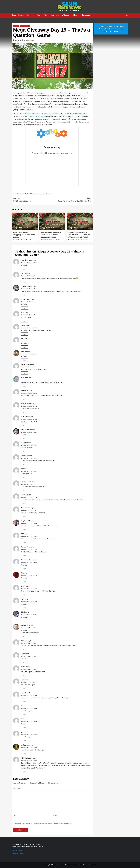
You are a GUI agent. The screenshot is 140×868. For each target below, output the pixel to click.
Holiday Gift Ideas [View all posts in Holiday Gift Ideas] (25, 26)
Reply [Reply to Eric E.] (24, 621)
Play (39, 15)
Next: (72, 200)
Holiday (39, 194)
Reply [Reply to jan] (24, 477)
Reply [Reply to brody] (24, 321)
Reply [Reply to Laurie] (24, 595)
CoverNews (82, 865)
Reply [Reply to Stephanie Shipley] (24, 530)
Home (14, 15)
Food (21, 15)
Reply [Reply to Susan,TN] (24, 503)
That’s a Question (54, 113)
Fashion (56, 15)
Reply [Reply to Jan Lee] (24, 282)
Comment (17, 788)
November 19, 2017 (29, 40)
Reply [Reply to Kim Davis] (24, 360)
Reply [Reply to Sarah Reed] (24, 386)
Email (56, 815)
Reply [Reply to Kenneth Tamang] (24, 516)
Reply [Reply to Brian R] (24, 675)
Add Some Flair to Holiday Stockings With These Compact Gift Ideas (51, 235)
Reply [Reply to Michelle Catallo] (24, 772)
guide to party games (38, 116)
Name (16, 815)
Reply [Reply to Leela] (24, 688)
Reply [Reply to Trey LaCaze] (24, 425)
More (76, 15)
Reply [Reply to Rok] (24, 582)
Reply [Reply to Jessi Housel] (24, 702)
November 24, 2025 (83, 240)
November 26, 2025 (55, 240)
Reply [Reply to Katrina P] (24, 649)
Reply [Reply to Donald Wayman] (24, 308)
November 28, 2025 (28, 240)
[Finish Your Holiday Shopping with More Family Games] (25, 221)
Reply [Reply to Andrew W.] (24, 399)
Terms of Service (18, 854)
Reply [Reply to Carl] (24, 728)
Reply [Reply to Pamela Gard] (24, 556)
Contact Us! (86, 15)
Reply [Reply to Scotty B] (24, 451)
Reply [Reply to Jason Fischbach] (24, 269)
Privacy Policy (17, 850)
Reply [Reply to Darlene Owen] (24, 490)
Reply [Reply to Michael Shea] (24, 636)
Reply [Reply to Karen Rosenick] (24, 373)
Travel (47, 15)
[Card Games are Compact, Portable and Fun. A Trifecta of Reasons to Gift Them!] (80, 221)
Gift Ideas (33, 194)
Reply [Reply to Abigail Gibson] (24, 412)
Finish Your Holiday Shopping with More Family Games (24, 235)
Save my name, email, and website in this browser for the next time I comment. (43, 824)
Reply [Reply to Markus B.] (24, 464)
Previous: (33, 200)
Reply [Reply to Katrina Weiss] (24, 438)
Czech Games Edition (29, 113)
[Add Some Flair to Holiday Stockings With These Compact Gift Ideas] (52, 221)
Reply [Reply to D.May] (24, 543)
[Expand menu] (23, 15)
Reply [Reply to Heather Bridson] (24, 295)
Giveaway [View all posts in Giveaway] (16, 26)
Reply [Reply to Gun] (24, 714)
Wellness (66, 15)
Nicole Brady (18, 40)
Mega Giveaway (47, 194)
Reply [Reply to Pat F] (24, 608)
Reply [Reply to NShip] (24, 662)
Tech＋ (31, 15)
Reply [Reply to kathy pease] (24, 754)
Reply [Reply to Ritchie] (24, 347)
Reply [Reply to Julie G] (24, 334)
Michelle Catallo (27, 758)
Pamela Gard (25, 547)
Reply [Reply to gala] (24, 741)
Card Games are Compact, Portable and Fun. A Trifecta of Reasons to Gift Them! (79, 235)
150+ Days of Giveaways (76, 113)
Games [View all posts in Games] (16, 228)
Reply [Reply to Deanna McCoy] (24, 569)
